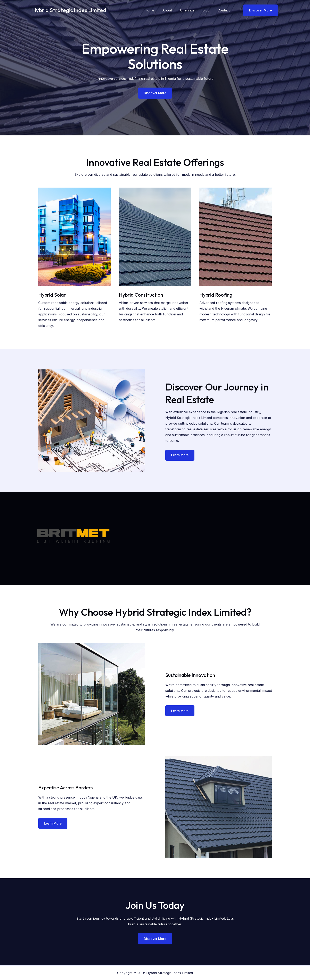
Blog (208, 10)
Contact (224, 10)
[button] (258, 10)
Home (157, 10)
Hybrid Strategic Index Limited (69, 10)
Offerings (191, 10)
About (173, 10)
